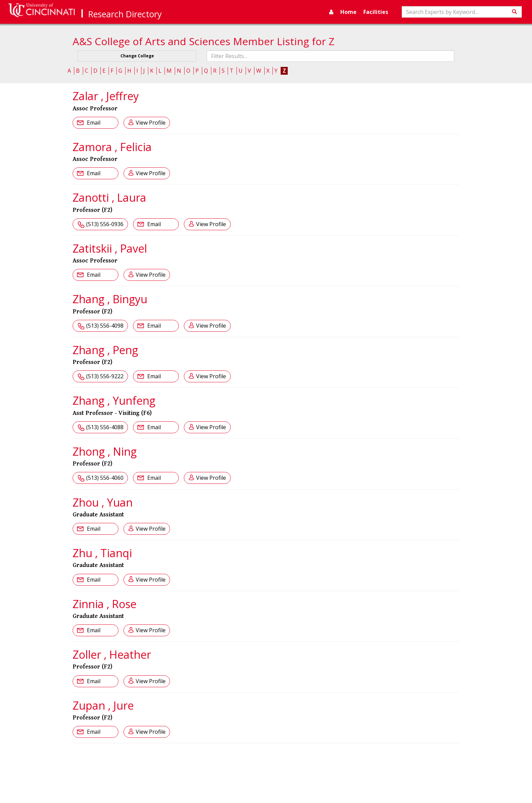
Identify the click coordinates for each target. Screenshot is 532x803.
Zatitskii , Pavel (110, 248)
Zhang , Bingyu (110, 299)
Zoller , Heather (112, 654)
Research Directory (125, 14)
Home (348, 12)
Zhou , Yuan (103, 502)
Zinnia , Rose (104, 604)
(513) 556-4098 (105, 326)
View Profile (151, 123)
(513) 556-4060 (105, 478)
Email (93, 123)
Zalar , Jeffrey (106, 96)
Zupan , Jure (103, 705)
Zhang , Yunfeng (114, 400)
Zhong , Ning (105, 451)
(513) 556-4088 (105, 427)
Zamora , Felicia (112, 147)
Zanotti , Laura (109, 197)
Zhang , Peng (105, 350)
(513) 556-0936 (105, 224)
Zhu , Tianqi (102, 553)
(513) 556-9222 (105, 376)
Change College (137, 56)
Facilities (376, 12)
